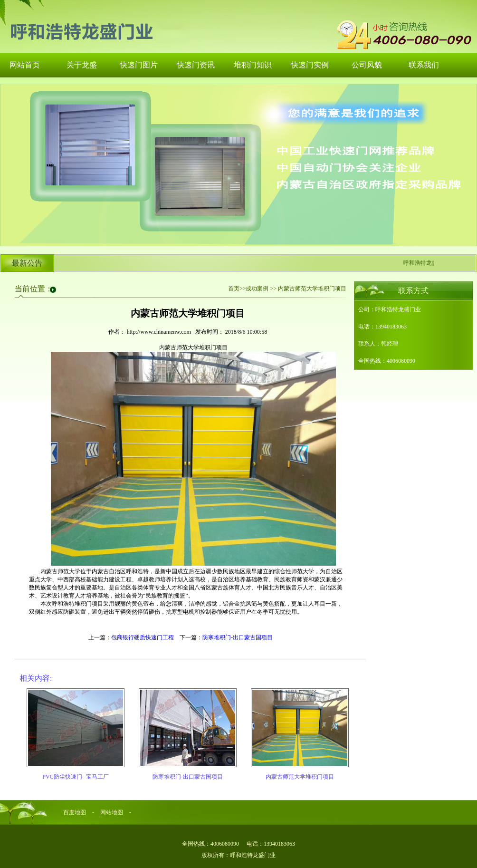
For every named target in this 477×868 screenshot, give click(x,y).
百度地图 (75, 812)
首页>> (237, 289)
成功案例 (257, 289)
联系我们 (424, 65)
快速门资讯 (196, 65)
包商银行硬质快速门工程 (143, 637)
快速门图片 (139, 65)
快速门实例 (310, 65)
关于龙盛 (82, 65)
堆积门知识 (253, 65)
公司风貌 (367, 65)
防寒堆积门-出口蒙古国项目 (238, 637)
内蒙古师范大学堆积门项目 (300, 777)
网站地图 (112, 812)
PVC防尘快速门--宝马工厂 (75, 777)
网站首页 (25, 65)
